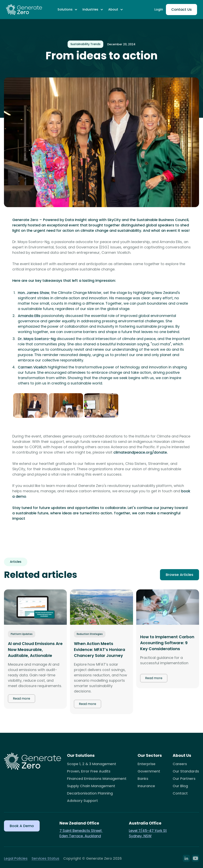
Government (149, 771)
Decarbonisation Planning (90, 793)
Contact (180, 793)
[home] (24, 10)
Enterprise (147, 764)
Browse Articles (180, 575)
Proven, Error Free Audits (89, 771)
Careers (180, 764)
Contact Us (181, 9)
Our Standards (186, 771)
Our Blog (180, 786)
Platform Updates (22, 634)
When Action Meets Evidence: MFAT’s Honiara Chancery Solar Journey (100, 650)
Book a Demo (22, 826)
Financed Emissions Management (97, 779)
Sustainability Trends (85, 44)
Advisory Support (82, 801)
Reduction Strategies (90, 634)
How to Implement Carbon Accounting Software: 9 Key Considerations (167, 643)
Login (159, 9)
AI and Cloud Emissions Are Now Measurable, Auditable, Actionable (35, 650)
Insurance (146, 786)
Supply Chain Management (91, 786)
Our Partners (184, 779)
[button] (68, 9)
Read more (22, 699)
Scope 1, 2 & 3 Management (92, 764)
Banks (143, 779)
